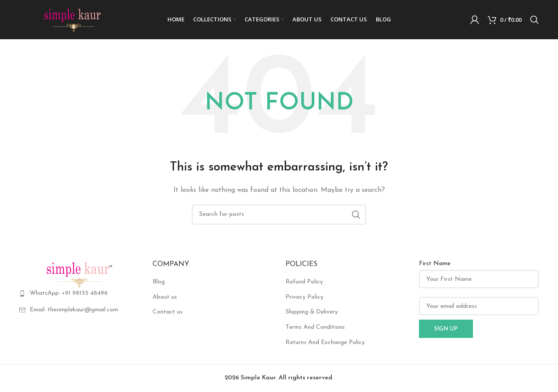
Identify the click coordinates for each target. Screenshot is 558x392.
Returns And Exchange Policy (325, 343)
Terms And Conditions (315, 327)
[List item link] (79, 293)
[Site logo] (74, 19)
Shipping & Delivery (312, 312)
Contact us (168, 312)
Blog (159, 282)
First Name (435, 264)
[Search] (534, 20)
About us (165, 297)
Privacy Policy (305, 297)
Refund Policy (304, 282)
